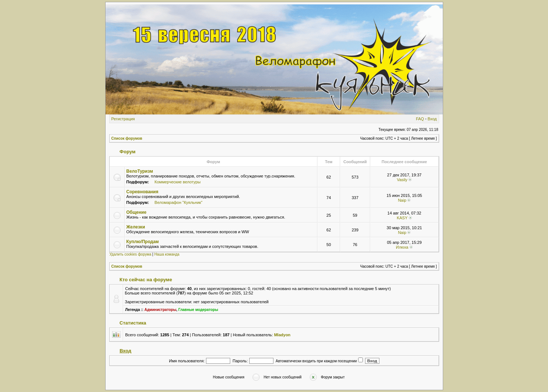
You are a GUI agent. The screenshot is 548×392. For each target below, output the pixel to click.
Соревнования (142, 192)
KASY (402, 218)
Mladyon (282, 335)
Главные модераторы (198, 310)
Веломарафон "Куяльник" (179, 202)
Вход (432, 119)
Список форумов (127, 138)
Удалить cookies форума (130, 254)
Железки (136, 227)
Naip (402, 200)
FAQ (420, 119)
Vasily (402, 180)
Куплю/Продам (143, 242)
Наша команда (167, 254)
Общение (137, 212)
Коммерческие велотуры (178, 182)
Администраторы (160, 310)
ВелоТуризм (140, 171)
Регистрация (123, 119)
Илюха (402, 247)
